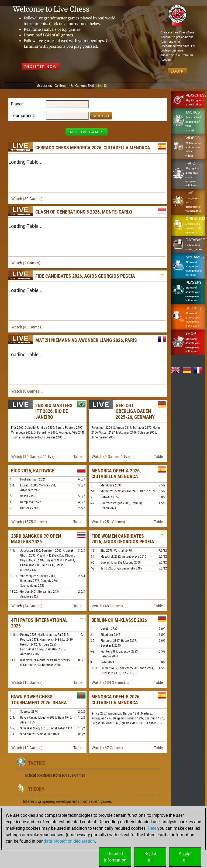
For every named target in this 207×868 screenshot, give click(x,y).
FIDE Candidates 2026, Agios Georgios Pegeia (85, 276)
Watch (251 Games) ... (110, 522)
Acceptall (185, 857)
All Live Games (87, 132)
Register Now (41, 66)
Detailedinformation (115, 857)
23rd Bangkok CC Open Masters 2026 (36, 539)
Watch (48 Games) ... (29, 327)
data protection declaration (69, 841)
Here (152, 828)
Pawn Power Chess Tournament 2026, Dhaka (39, 700)
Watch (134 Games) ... (110, 682)
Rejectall (150, 857)
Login (177, 71)
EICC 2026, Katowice (33, 471)
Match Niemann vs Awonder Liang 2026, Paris (86, 340)
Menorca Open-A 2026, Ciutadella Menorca (116, 474)
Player (17, 104)
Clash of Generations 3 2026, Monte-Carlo (84, 212)
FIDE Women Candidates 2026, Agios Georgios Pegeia (123, 539)
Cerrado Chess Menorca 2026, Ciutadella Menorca (93, 148)
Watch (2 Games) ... (28, 263)
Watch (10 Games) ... (29, 682)
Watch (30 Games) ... (29, 199)
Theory (36, 789)
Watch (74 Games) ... (29, 606)
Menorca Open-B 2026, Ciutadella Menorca (116, 700)
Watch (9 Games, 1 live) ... (113, 457)
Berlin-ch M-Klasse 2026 (119, 620)
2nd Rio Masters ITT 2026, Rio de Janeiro (54, 411)
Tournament (22, 116)
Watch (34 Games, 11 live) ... (35, 457)
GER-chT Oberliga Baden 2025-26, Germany (135, 411)
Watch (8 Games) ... (28, 391)
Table (78, 457)
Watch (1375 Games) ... (31, 522)
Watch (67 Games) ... (109, 748)
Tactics (37, 763)
